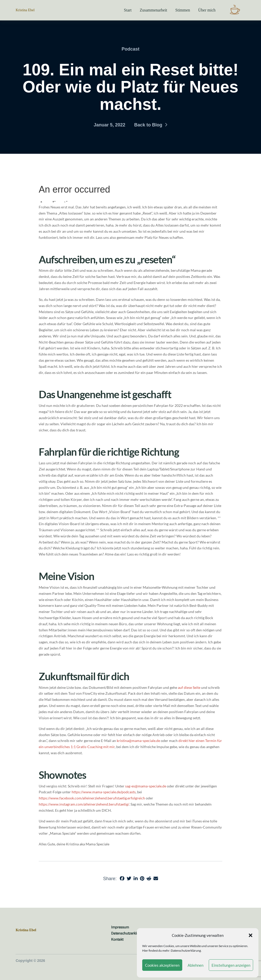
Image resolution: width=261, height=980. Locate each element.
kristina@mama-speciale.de (138, 741)
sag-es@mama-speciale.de (146, 786)
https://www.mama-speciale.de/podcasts (104, 792)
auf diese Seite (189, 687)
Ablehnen (195, 965)
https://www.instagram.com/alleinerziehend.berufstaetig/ (84, 804)
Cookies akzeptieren (162, 965)
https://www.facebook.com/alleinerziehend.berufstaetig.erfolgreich (92, 798)
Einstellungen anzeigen (231, 965)
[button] (251, 935)
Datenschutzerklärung (186, 951)
